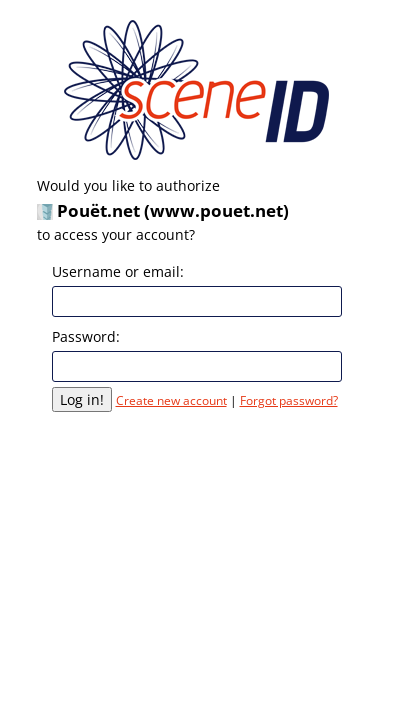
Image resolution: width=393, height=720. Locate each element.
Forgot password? (289, 400)
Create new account (171, 400)
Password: (86, 336)
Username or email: (118, 271)
